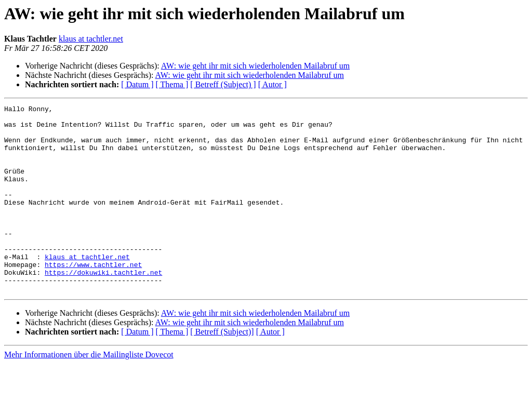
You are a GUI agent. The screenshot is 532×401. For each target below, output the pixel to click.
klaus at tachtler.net (91, 39)
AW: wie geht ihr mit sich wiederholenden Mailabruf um (255, 66)
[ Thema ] (172, 84)
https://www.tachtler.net (93, 297)
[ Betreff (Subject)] (222, 369)
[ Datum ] (137, 84)
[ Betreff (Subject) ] (223, 84)
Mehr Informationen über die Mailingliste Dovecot (89, 392)
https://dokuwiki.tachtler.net (103, 306)
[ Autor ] (272, 84)
